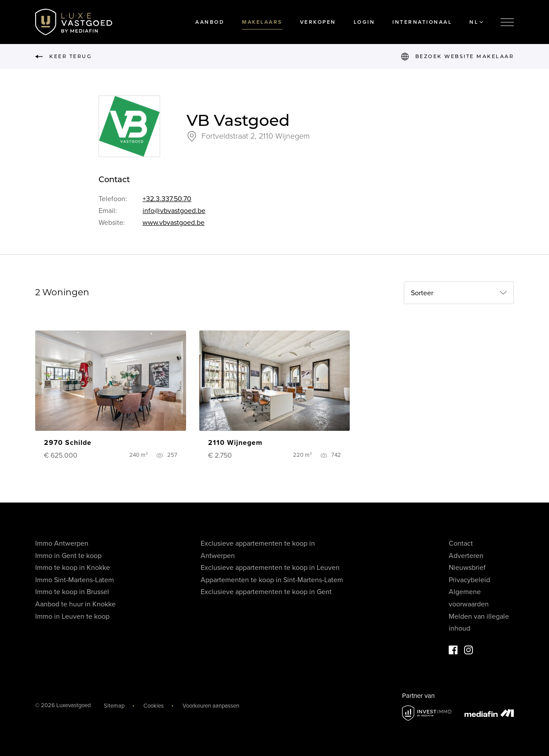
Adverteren (466, 556)
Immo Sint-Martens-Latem (75, 580)
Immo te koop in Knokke (73, 568)
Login (364, 22)
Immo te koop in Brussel (72, 592)
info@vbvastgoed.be (174, 211)
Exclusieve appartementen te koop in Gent (266, 592)
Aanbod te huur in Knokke (75, 604)
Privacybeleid (469, 580)
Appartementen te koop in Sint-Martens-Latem (272, 580)
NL (476, 22)
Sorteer (422, 293)
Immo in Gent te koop (68, 556)
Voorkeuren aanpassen (211, 706)
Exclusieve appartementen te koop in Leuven (270, 568)
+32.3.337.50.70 (167, 199)
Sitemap (114, 706)
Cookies (154, 706)
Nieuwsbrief (467, 568)
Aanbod (210, 22)
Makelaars (262, 22)
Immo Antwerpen (62, 543)
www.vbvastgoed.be (174, 223)
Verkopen (318, 22)
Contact (461, 543)
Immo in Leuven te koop (72, 617)
